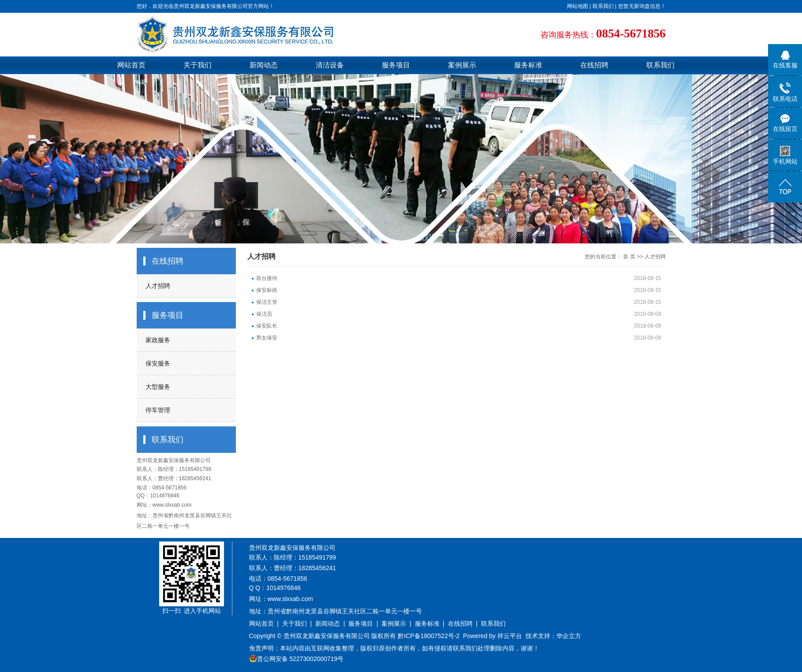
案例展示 (462, 65)
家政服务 (158, 340)
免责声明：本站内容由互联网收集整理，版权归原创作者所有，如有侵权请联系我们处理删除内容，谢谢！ (394, 648)
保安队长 (267, 326)
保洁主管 (267, 302)
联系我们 (603, 6)
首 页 (629, 257)
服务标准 (528, 65)
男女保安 (267, 338)
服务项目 (396, 65)
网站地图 (578, 6)
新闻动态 (264, 65)
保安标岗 (267, 290)
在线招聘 (594, 65)
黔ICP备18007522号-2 (429, 636)
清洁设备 (330, 65)
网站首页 (131, 65)
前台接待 (267, 278)
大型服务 (158, 387)
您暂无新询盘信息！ (642, 6)
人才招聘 (158, 286)
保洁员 (264, 314)
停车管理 (158, 410)
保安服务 (158, 363)
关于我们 (198, 65)
